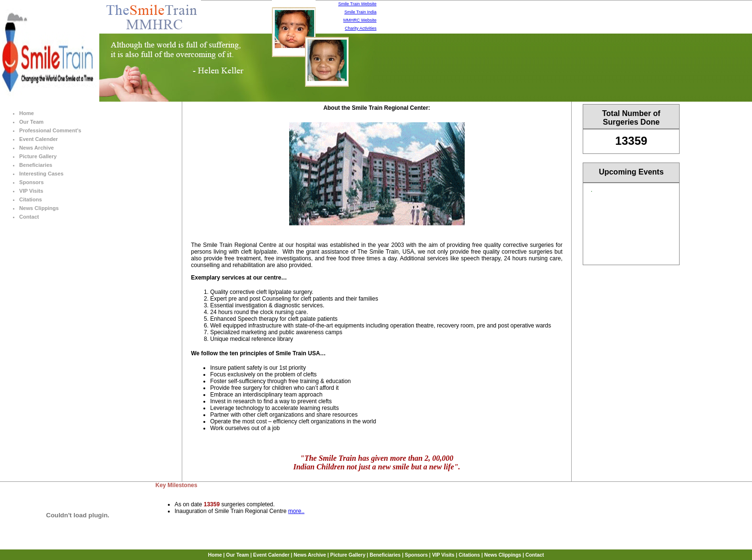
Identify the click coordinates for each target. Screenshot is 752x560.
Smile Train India (360, 12)
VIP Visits (31, 191)
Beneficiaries (36, 165)
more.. (296, 511)
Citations (30, 199)
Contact (29, 217)
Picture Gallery (38, 156)
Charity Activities (361, 28)
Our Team (31, 122)
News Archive (36, 148)
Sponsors (31, 182)
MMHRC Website (360, 20)
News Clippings (39, 208)
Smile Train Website (357, 4)
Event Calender (39, 139)
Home (27, 113)
